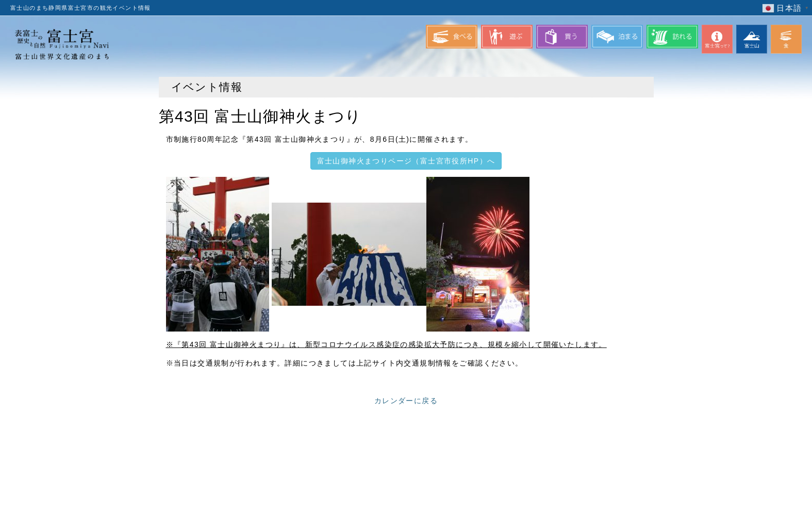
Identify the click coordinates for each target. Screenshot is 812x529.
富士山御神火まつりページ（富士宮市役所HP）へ (406, 161)
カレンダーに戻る (406, 401)
